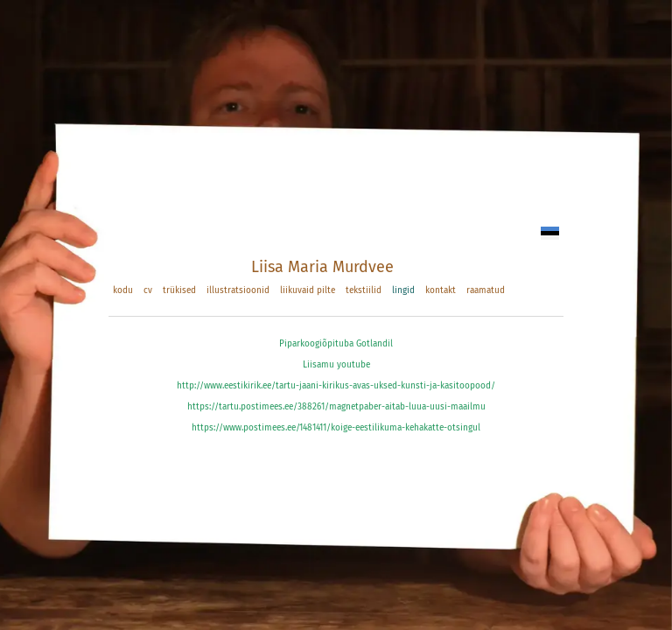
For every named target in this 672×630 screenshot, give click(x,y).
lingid (403, 290)
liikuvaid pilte (308, 290)
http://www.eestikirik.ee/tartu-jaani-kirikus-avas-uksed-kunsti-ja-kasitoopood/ (336, 386)
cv (148, 290)
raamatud (486, 290)
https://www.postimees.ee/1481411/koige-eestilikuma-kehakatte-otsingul (336, 428)
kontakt (441, 290)
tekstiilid (364, 290)
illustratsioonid (238, 290)
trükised (179, 290)
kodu (123, 290)
